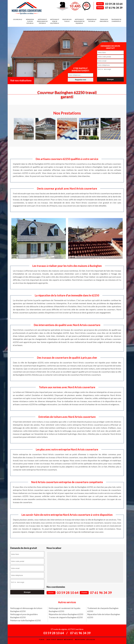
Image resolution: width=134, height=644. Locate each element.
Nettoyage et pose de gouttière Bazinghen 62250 (24, 616)
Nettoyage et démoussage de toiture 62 (42, 21)
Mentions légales (85, 640)
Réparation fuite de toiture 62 (30, 21)
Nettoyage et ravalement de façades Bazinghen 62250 (65, 610)
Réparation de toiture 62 (92, 20)
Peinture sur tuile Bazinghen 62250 (25, 620)
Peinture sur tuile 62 (67, 20)
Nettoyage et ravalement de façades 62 (79, 21)
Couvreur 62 (18, 19)
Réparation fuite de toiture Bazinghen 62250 (104, 616)
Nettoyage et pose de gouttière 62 (55, 21)
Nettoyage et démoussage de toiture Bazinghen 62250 (26, 610)
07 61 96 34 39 (114, 8)
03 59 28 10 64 (114, 4)
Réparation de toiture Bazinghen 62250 (66, 614)
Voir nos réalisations (21, 80)
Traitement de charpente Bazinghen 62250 (103, 610)
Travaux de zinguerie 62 (104, 20)
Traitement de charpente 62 (116, 20)
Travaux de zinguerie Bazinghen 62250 (66, 617)
